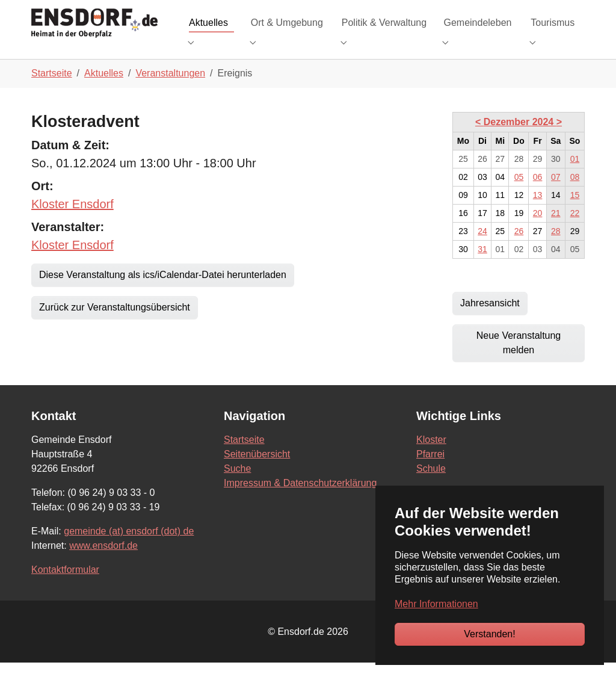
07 (556, 191)
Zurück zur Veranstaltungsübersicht (115, 322)
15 (575, 209)
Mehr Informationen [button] (436, 604)
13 (538, 209)
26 (519, 246)
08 (575, 191)
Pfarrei (430, 468)
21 (556, 227)
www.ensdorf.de (103, 560)
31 (482, 264)
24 (482, 246)
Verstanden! (489, 634)
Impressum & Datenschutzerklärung (300, 497)
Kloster (431, 454)
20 (538, 227)
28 (556, 246)
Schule (431, 483)
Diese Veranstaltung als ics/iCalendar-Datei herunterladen (163, 289)
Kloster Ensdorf (72, 218)
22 (575, 227)
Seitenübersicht (257, 468)
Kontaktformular (65, 584)
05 (519, 191)
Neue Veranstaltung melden (519, 357)
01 (575, 173)
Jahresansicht (490, 317)
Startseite (244, 454)
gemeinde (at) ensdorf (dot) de (129, 546)
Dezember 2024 (520, 136)
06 (538, 191)
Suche (237, 483)
